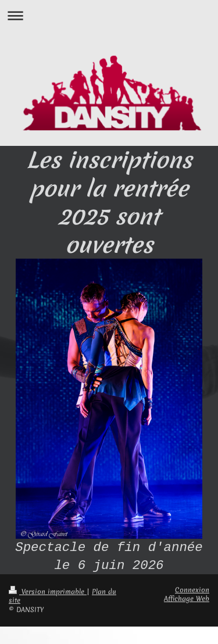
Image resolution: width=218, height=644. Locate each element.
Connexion (192, 590)
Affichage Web (187, 599)
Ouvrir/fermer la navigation (109, 15)
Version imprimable (48, 592)
